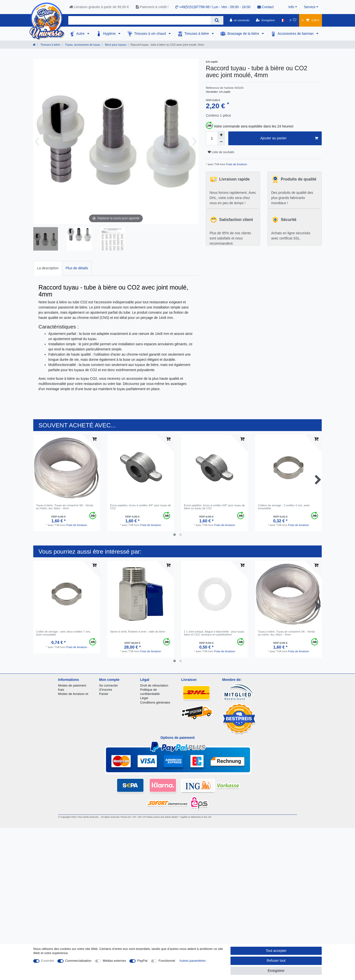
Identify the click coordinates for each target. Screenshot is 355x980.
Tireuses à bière (197, 34)
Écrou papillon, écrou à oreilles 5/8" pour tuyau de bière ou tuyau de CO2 (214, 507)
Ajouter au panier (289, 138)
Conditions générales (155, 702)
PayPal (142, 961)
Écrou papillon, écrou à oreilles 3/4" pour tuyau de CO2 (140, 507)
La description (48, 268)
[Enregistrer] (266, 20)
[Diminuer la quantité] (221, 142)
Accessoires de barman (296, 34)
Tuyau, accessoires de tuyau (82, 45)
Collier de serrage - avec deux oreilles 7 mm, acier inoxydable (63, 633)
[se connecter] (240, 20)
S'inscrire (106, 690)
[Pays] (282, 20)
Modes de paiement (72, 685)
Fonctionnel (167, 961)
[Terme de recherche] (139, 20)
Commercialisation (78, 961)
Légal (144, 698)
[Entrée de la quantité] (212, 138)
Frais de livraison (236, 164)
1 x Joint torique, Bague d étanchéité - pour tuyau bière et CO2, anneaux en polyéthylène (214, 633)
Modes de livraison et (73, 694)
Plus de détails (77, 268)
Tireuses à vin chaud (151, 34)
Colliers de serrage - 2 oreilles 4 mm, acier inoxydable (284, 507)
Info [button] (291, 7)
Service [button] (310, 7)
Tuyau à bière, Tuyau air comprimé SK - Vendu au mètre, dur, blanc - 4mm (65, 507)
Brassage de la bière (244, 34)
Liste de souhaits (221, 152)
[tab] (48, 268)
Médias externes (114, 961)
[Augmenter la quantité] (221, 135)
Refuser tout (276, 961)
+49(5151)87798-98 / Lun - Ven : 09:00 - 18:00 (213, 7)
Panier (104, 694)
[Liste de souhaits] (293, 20)
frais (61, 690)
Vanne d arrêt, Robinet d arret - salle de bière (138, 632)
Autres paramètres (193, 961)
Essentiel (48, 961)
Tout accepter (276, 951)
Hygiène (110, 34)
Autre (81, 34)
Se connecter (108, 685)
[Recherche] (217, 20)
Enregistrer (276, 971)
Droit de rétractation (154, 685)
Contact (266, 7)
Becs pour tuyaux (115, 45)
